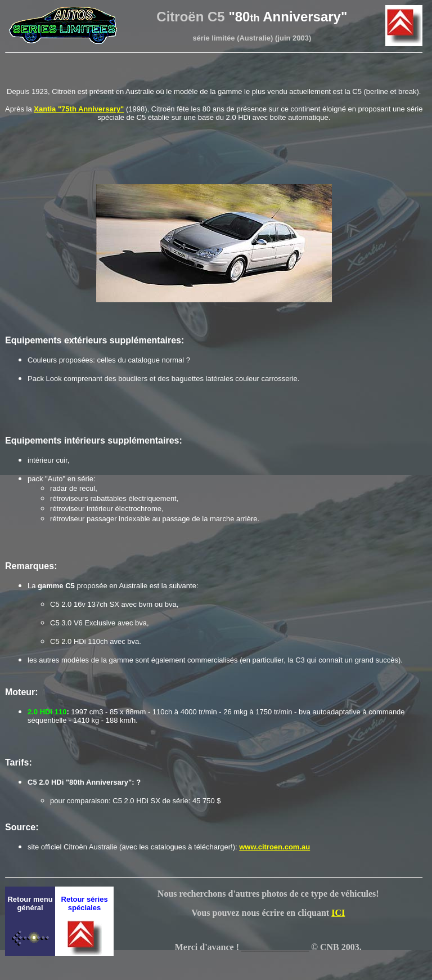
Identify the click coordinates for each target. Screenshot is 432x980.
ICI (338, 913)
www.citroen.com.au (274, 847)
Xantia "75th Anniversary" (79, 109)
